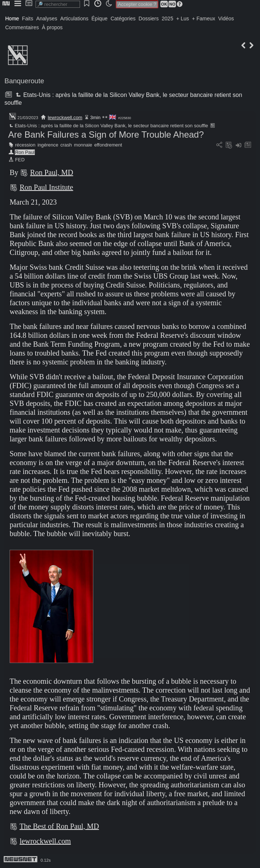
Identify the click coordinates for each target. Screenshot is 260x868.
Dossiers (149, 18)
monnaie (83, 145)
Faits (27, 18)
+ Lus (183, 18)
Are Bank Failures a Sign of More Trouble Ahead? (106, 134)
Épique (100, 18)
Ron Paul (25, 152)
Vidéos (226, 18)
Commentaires (22, 27)
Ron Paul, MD (51, 172)
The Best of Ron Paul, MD (59, 826)
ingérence (48, 145)
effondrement (108, 145)
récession (25, 145)
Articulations (74, 18)
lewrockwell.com (65, 117)
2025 (168, 18)
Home (12, 18)
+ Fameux (204, 18)
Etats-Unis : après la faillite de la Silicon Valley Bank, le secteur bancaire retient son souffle (108, 126)
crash (66, 145)
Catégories (123, 18)
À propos (52, 27)
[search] (58, 4)
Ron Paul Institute (46, 187)
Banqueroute (24, 81)
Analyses (47, 18)
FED (20, 160)
